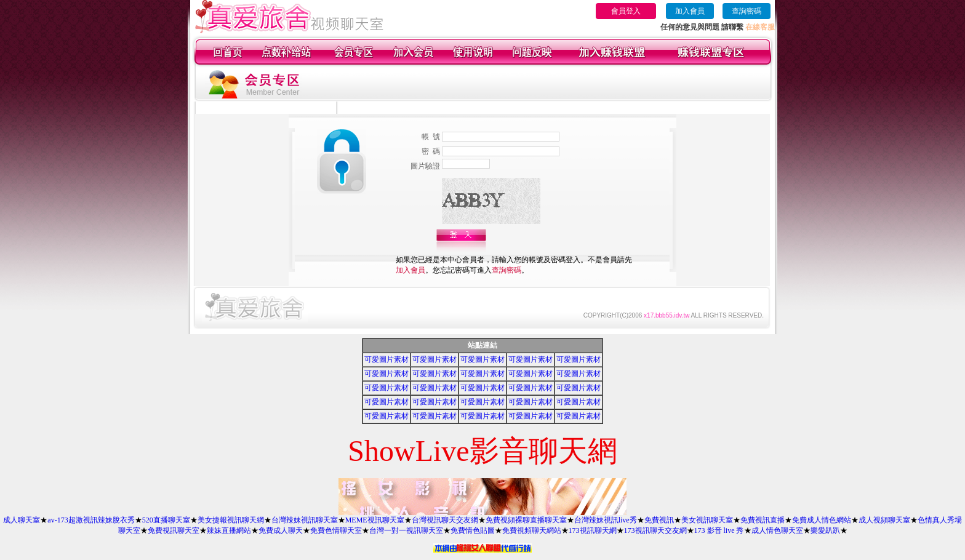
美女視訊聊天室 (707, 520)
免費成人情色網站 (822, 520)
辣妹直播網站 (229, 530)
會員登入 (626, 11)
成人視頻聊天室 (884, 520)
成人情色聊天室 (777, 530)
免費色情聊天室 (336, 530)
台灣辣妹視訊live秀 (606, 520)
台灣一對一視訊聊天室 (406, 530)
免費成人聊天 (281, 530)
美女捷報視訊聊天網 (231, 520)
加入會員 (690, 11)
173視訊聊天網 (593, 530)
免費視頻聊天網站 (532, 530)
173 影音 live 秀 (719, 530)
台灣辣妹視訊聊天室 (305, 520)
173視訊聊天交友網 (655, 530)
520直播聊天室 (166, 520)
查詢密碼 (747, 11)
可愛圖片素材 (386, 359)
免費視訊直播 (763, 520)
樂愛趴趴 (825, 530)
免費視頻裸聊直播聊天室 (526, 520)
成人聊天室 (22, 520)
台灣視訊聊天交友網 (445, 520)
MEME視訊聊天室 (375, 520)
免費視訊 (659, 520)
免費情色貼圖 (473, 530)
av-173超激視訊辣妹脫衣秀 (91, 520)
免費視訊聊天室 (174, 530)
